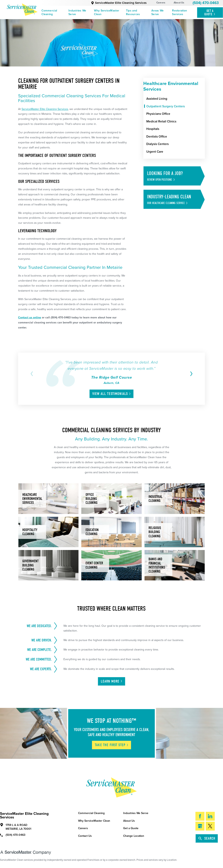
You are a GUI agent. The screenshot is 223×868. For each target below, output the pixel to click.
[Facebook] (200, 816)
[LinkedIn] (210, 816)
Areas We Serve (157, 12)
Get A (210, 12)
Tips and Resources (133, 12)
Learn (112, 681)
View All (112, 394)
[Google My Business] (200, 826)
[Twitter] (210, 826)
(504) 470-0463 (206, 3)
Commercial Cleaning (49, 12)
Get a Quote (131, 828)
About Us (179, 3)
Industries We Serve (77, 12)
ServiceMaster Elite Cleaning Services (119, 3)
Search (207, 838)
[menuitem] (54, 13)
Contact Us (85, 836)
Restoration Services (180, 12)
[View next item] (190, 374)
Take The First (112, 745)
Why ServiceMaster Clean (107, 12)
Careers (161, 3)
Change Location (134, 836)
